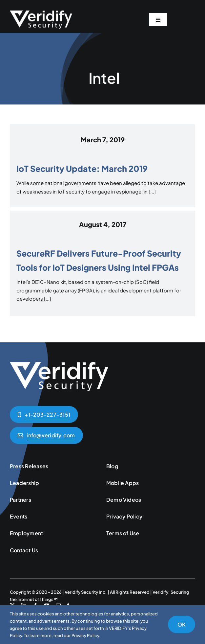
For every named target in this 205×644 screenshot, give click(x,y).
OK (182, 624)
